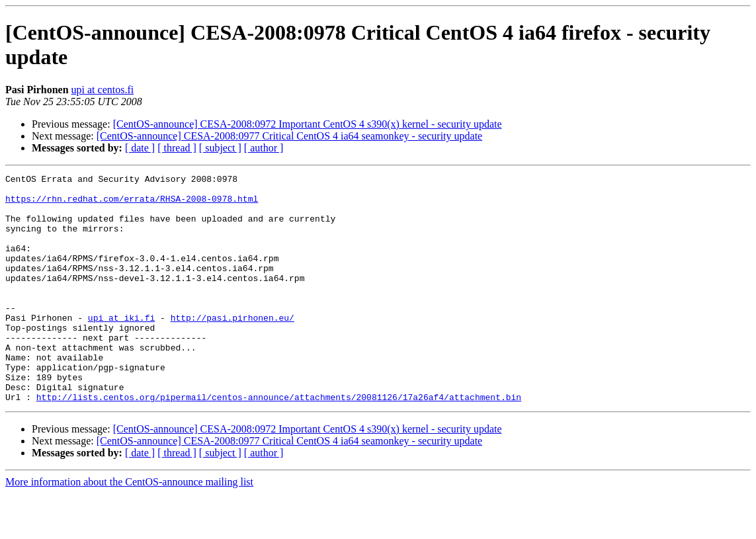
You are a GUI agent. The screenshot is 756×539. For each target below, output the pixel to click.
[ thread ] (177, 148)
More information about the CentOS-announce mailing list (129, 527)
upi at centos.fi (103, 90)
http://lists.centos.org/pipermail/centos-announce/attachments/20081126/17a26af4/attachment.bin (279, 442)
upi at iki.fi (121, 347)
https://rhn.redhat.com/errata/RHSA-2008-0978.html (132, 204)
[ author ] (264, 148)
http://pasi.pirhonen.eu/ (232, 347)
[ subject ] (220, 148)
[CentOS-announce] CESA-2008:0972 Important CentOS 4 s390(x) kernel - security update (308, 124)
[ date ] (140, 148)
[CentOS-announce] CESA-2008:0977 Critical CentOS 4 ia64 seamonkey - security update (289, 136)
